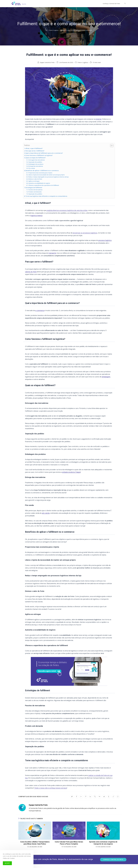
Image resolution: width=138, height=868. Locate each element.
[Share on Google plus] (81, 797)
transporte (52, 253)
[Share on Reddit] (104, 797)
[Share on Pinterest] (86, 797)
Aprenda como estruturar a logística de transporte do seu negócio (103, 843)
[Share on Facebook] (77, 797)
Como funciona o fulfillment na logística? (39, 155)
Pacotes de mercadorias (35, 190)
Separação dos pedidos (35, 162)
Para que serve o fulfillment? (35, 151)
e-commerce (40, 310)
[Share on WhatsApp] (118, 797)
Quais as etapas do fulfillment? (36, 158)
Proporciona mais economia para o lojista (40, 173)
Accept (7, 863)
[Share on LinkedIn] (90, 797)
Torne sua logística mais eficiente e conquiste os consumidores (46, 196)
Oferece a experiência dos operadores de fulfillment (44, 185)
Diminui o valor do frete (35, 179)
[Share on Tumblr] (109, 797)
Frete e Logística (83, 62)
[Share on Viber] (95, 797)
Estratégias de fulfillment (34, 188)
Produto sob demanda (35, 192)
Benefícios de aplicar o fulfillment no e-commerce (42, 171)
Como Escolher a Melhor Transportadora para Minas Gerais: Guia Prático (35, 843)
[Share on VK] (99, 797)
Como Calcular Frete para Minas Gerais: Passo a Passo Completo (69, 843)
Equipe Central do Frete (47, 62)
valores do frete (31, 272)
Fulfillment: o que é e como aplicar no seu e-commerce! (76, 30)
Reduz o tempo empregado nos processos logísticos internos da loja (49, 177)
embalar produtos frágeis (71, 472)
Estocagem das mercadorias (37, 160)
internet (99, 119)
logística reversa (36, 216)
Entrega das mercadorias (36, 166)
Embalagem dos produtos (36, 164)
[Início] (47, 30)
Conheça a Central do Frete (113, 860)
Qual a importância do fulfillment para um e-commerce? (44, 153)
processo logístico (105, 240)
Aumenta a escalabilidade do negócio (39, 183)
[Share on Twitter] (72, 797)
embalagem (106, 377)
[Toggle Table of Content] (111, 146)
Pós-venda (32, 168)
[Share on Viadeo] (113, 797)
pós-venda (46, 513)
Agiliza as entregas (34, 181)
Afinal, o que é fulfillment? (34, 148)
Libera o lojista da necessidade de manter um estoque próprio (47, 175)
